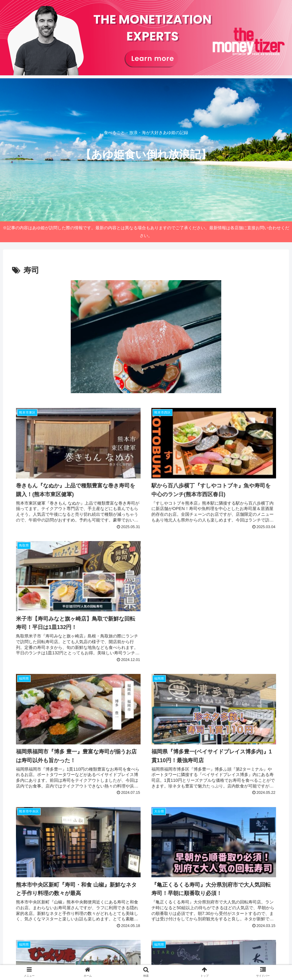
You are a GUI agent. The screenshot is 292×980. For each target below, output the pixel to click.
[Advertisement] (214, 556)
